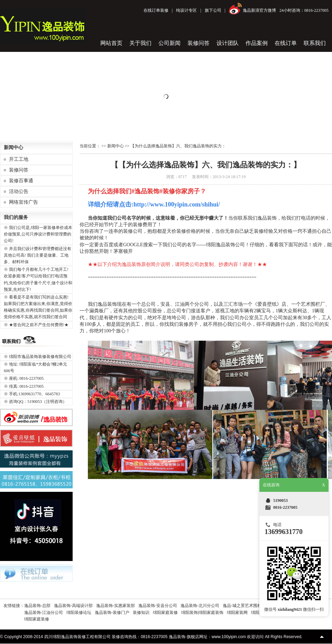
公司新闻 (169, 43)
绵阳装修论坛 (79, 613)
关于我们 (140, 43)
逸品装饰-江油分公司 (44, 613)
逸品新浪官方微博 (259, 10)
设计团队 (228, 43)
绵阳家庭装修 (165, 613)
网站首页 (111, 43)
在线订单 (286, 43)
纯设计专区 (186, 10)
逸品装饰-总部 (37, 606)
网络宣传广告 (24, 202)
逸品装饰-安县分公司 (158, 606)
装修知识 (141, 613)
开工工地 (19, 159)
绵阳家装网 (237, 613)
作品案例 (257, 43)
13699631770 (284, 532)
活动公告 (19, 191)
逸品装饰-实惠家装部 (116, 606)
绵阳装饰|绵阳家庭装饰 (202, 613)
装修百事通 (21, 181)
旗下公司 (213, 10)
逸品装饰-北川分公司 (200, 606)
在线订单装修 (156, 10)
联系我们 (315, 43)
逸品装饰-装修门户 (112, 613)
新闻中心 (116, 146)
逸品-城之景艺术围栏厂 (244, 606)
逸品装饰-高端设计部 (73, 606)
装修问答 (199, 43)
